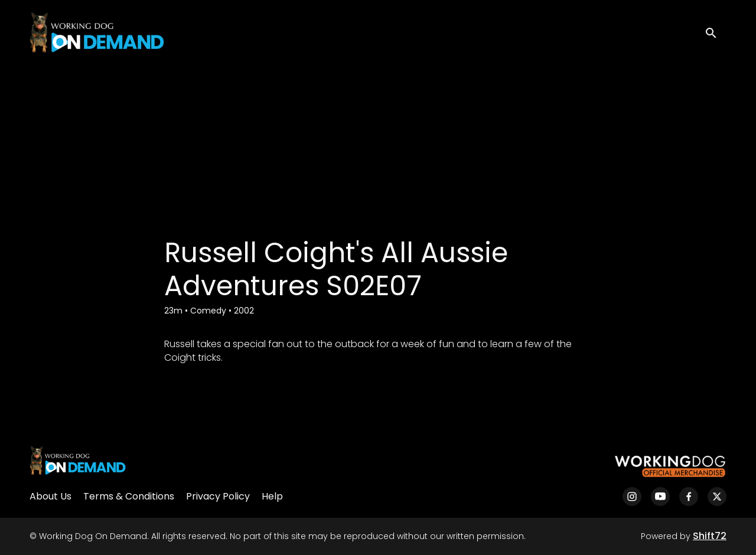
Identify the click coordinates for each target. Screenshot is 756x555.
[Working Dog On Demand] (78, 466)
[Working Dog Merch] (670, 466)
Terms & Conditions (129, 496)
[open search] (716, 32)
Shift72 (710, 536)
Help (272, 496)
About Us (50, 496)
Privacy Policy (218, 496)
